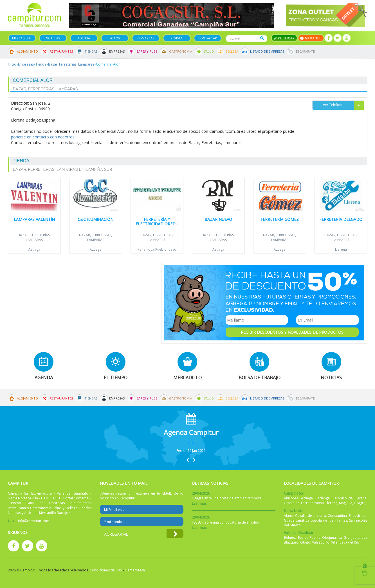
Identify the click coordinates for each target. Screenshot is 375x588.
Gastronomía (181, 51)
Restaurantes (61, 51)
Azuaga (34, 249)
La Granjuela (349, 537)
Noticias (53, 38)
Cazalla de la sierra (311, 516)
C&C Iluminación (96, 219)
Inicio (12, 64)
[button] (188, 460)
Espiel (303, 537)
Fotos (115, 38)
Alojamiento (27, 51)
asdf (191, 443)
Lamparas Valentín (34, 219)
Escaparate (305, 51)
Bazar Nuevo (218, 219)
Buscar (262, 38)
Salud (209, 51)
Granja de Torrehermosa (304, 503)
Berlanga (323, 498)
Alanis (289, 516)
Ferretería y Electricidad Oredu (157, 221)
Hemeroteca (135, 570)
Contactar (208, 38)
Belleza (232, 51)
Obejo (305, 542)
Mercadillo (22, 38)
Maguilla (346, 503)
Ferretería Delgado (341, 219)
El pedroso (358, 516)
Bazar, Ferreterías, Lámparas (71, 64)
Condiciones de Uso (106, 570)
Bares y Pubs (147, 51)
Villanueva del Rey (345, 542)
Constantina (337, 516)
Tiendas (91, 51)
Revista (177, 38)
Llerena (341, 249)
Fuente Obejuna (323, 537)
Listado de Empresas (267, 51)
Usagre (360, 503)
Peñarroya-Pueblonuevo (157, 249)
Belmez (290, 537)
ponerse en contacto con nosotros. (43, 137)
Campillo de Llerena (350, 498)
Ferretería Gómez (280, 219)
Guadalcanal (294, 520)
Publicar (284, 38)
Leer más (199, 503)
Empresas (117, 51)
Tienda (41, 64)
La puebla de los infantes (326, 520)
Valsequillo (321, 542)
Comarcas (146, 38)
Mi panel (311, 38)
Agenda (84, 38)
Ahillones (291, 498)
